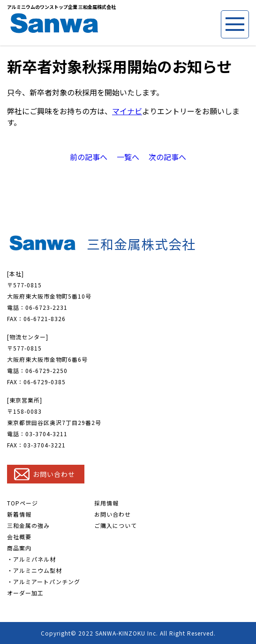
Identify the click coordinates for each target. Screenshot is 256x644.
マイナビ (127, 111)
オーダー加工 (25, 593)
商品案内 (19, 548)
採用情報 (106, 503)
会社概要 (19, 537)
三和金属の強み (28, 525)
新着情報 (19, 514)
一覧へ (128, 157)
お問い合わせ (113, 514)
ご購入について (116, 525)
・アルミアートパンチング (44, 582)
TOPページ (23, 503)
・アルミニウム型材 (34, 570)
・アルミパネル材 (31, 559)
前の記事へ (89, 157)
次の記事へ (167, 157)
